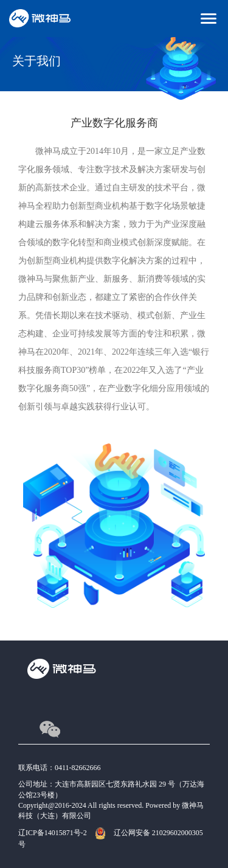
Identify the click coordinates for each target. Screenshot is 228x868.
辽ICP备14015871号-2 (53, 833)
